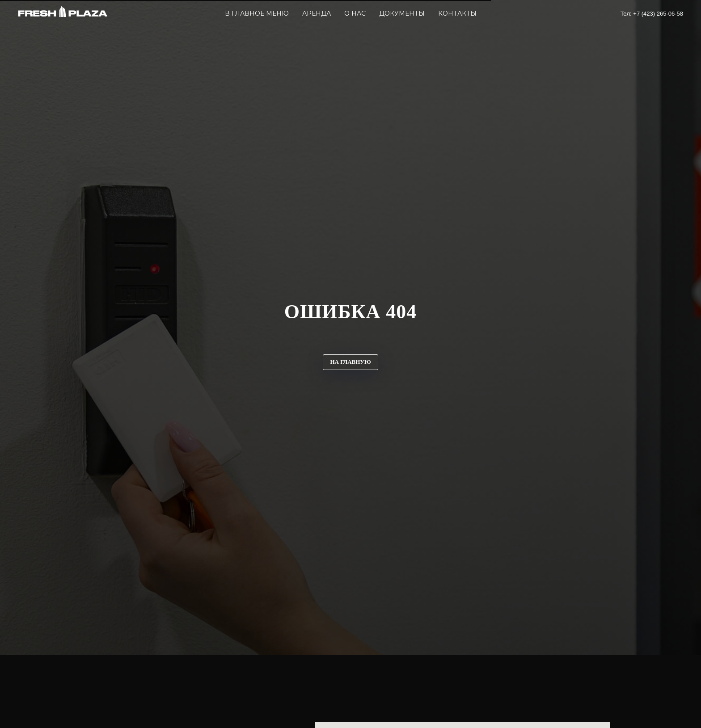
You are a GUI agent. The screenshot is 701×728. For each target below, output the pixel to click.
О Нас (355, 13)
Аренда (317, 13)
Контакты (457, 13)
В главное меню (257, 13)
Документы (402, 13)
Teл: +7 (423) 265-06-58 (652, 14)
